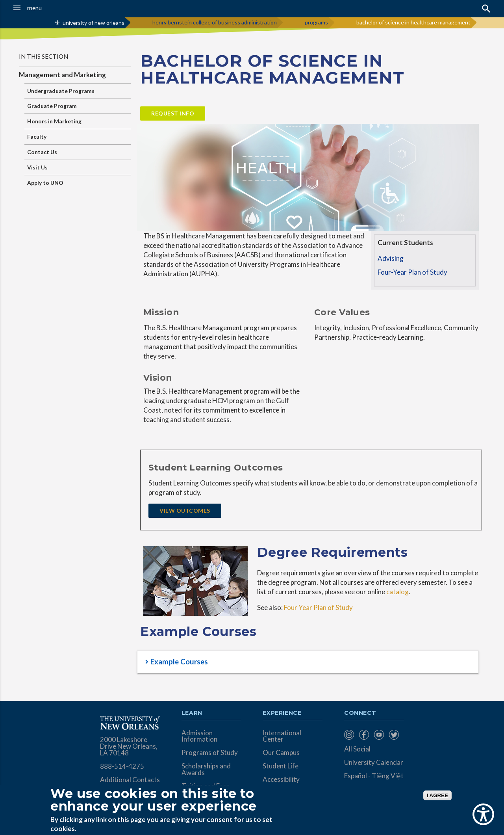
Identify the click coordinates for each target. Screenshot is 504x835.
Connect (360, 713)
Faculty (37, 137)
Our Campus (281, 752)
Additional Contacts (130, 780)
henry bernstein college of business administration (215, 22)
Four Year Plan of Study (318, 607)
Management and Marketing (62, 75)
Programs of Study (210, 752)
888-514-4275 (122, 766)
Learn (192, 713)
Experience (282, 713)
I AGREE (437, 795)
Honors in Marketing (54, 121)
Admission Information (199, 736)
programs (316, 22)
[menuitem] (350, 735)
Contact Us (42, 152)
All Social (357, 749)
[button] (48, 8)
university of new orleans (94, 23)
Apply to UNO (45, 183)
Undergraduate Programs (61, 91)
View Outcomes (185, 510)
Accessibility (281, 779)
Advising (391, 258)
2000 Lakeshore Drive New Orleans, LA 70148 (129, 746)
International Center (282, 736)
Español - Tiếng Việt (374, 776)
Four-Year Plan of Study (412, 272)
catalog (397, 592)
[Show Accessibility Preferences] (483, 814)
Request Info (173, 113)
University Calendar (374, 762)
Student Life (281, 766)
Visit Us (37, 167)
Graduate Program (52, 106)
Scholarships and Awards (206, 769)
